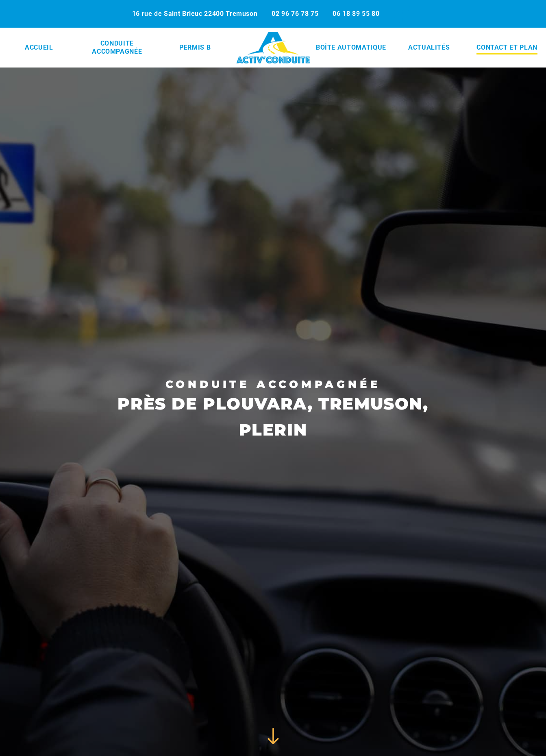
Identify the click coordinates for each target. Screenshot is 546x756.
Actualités (429, 47)
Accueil (39, 47)
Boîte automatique (351, 47)
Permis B (195, 47)
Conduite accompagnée (117, 47)
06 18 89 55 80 (356, 14)
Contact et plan (507, 47)
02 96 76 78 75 (295, 14)
